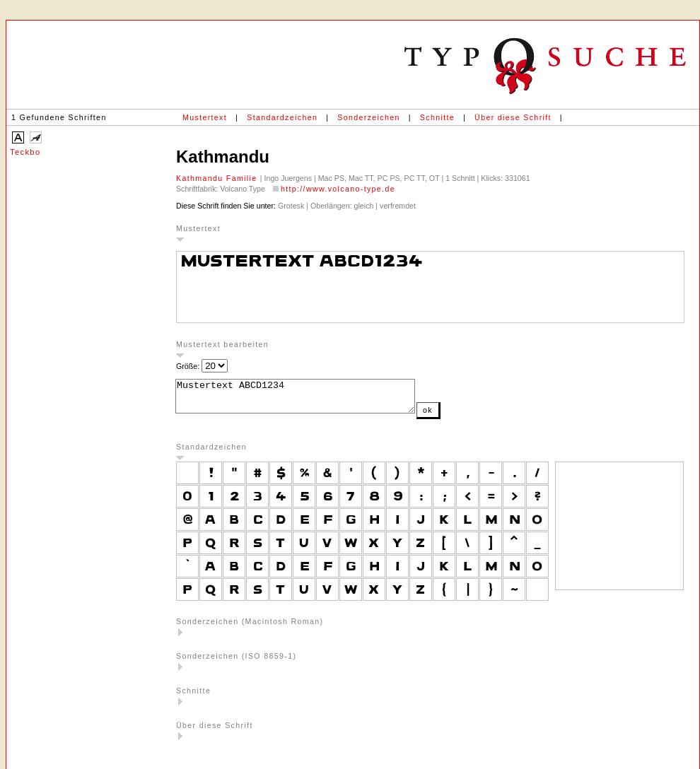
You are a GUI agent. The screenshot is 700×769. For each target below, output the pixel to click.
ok (456, 416)
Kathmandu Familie (218, 178)
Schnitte (437, 117)
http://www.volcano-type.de (338, 189)
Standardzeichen (282, 117)
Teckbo (25, 152)
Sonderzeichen (368, 117)
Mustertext (205, 117)
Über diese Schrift (513, 117)
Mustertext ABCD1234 (309, 399)
